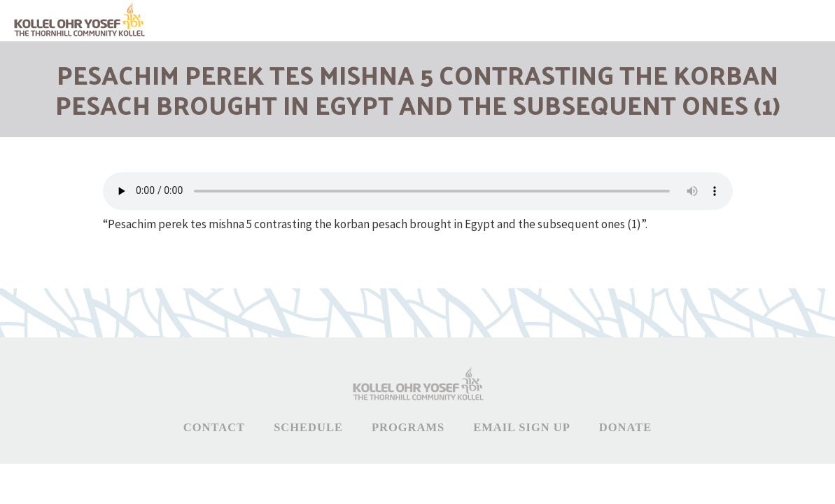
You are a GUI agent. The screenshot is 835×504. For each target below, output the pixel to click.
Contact (214, 427)
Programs (408, 427)
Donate (625, 427)
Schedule (308, 427)
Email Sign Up (522, 427)
